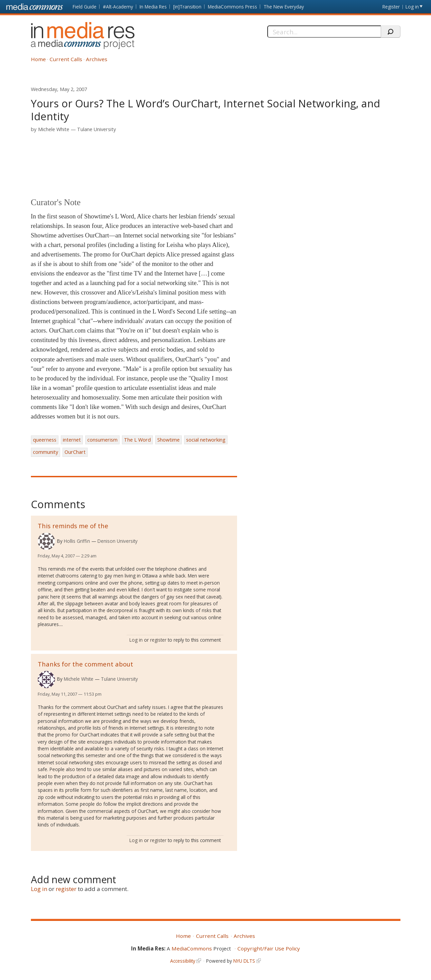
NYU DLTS (244, 961)
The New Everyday (284, 7)
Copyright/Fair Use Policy (269, 948)
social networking (206, 440)
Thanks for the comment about (85, 664)
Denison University (118, 541)
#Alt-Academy (118, 7)
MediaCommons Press (232, 7)
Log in (412, 7)
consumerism (102, 440)
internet (72, 440)
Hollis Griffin (77, 541)
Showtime (168, 440)
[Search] (324, 32)
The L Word (137, 440)
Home (38, 59)
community (46, 452)
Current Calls (66, 59)
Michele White (54, 129)
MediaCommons (192, 948)
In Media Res (153, 7)
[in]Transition (187, 7)
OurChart (75, 452)
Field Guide (85, 7)
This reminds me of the (73, 526)
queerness (45, 440)
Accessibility (183, 961)
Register (391, 7)
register (158, 640)
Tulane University (96, 129)
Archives (97, 59)
